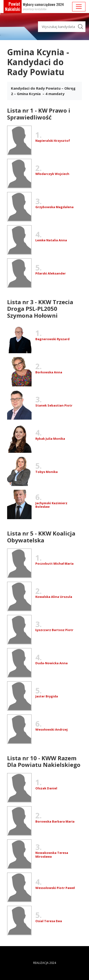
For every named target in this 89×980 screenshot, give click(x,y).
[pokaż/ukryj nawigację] (79, 7)
